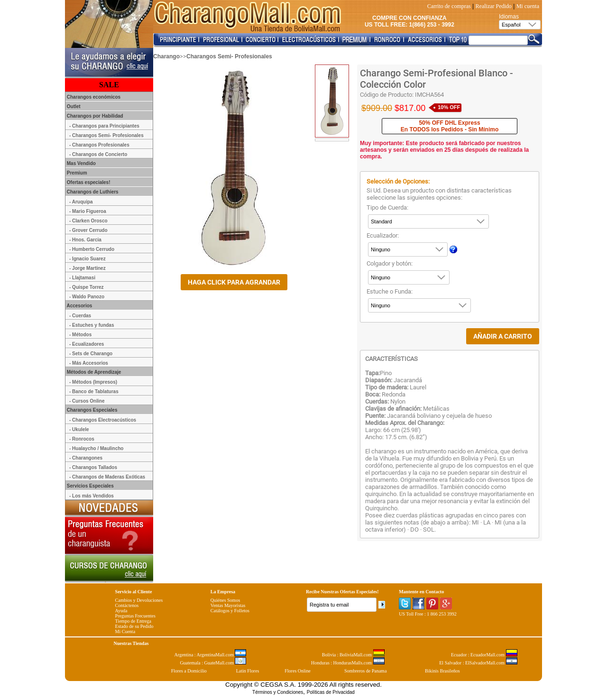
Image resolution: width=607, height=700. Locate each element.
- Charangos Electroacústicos (103, 420)
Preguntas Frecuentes (135, 616)
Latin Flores (248, 671)
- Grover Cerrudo (88, 230)
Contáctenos (127, 605)
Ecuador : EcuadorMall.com (484, 655)
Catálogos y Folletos (230, 611)
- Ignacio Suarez (87, 259)
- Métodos (80, 335)
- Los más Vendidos (92, 496)
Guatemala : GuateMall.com (213, 663)
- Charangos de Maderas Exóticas (107, 477)
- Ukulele (79, 429)
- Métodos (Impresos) (93, 382)
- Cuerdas (80, 316)
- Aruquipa (81, 202)
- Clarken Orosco (88, 221)
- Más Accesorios (89, 363)
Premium (76, 173)
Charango (166, 56)
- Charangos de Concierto (98, 154)
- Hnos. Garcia (85, 240)
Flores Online (298, 671)
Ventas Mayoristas (228, 605)
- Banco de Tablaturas (94, 391)
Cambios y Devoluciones (139, 600)
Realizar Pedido (494, 6)
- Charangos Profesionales (99, 145)
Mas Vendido (81, 163)
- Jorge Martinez (87, 268)
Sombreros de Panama (365, 671)
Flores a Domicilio (189, 671)
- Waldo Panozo (87, 297)
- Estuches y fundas (92, 325)
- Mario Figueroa (88, 211)
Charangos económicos (93, 97)
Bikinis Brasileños (442, 671)
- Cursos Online (87, 401)
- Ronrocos (82, 439)
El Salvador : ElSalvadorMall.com (478, 663)
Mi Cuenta (125, 631)
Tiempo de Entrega (133, 621)
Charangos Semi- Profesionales (229, 56)
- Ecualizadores (87, 344)
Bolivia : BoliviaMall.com (353, 655)
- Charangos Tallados (93, 467)
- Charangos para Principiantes (104, 126)
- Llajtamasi (82, 278)
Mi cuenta (528, 6)
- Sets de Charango (91, 354)
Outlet (73, 106)
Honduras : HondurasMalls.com (348, 663)
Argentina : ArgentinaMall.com (211, 655)
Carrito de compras (449, 6)
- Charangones (86, 458)
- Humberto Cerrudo (92, 249)
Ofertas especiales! (88, 182)
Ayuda (121, 611)
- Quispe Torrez (87, 287)
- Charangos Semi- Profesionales (106, 135)
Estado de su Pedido (134, 626)
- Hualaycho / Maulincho (96, 448)
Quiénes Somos (225, 600)
